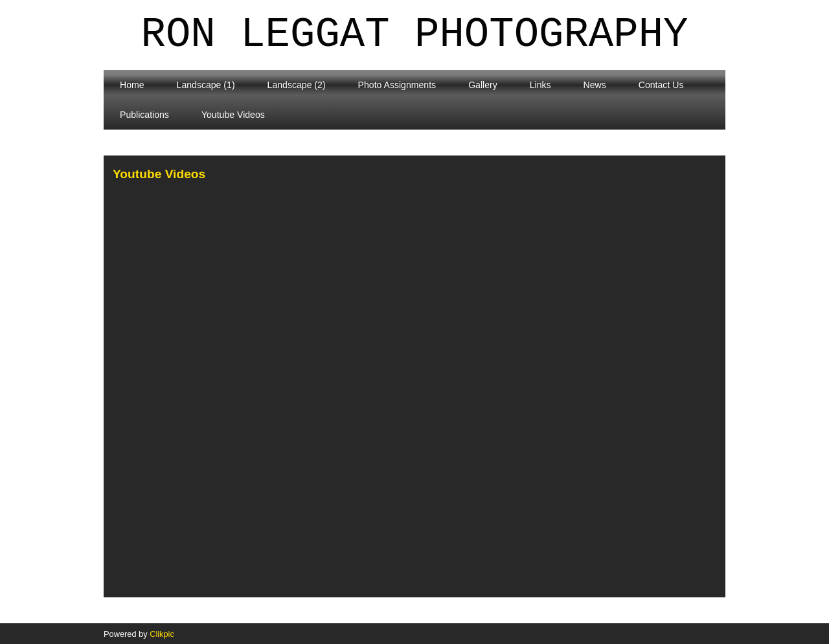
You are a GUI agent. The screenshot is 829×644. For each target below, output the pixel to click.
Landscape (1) (206, 85)
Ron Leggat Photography (415, 35)
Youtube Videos (233, 115)
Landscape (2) (297, 85)
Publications (144, 115)
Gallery (483, 85)
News (595, 85)
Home (132, 85)
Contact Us (661, 85)
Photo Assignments (397, 85)
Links (540, 85)
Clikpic (162, 634)
